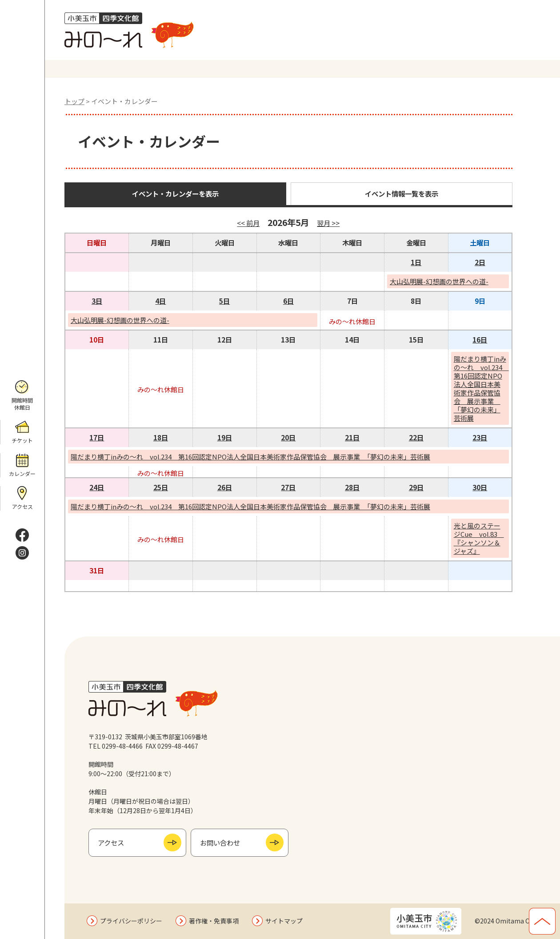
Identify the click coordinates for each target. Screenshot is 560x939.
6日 (288, 301)
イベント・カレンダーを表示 (175, 193)
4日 (160, 301)
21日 (352, 437)
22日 (416, 437)
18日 (161, 437)
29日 (416, 487)
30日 (480, 487)
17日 (97, 437)
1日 (416, 262)
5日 (224, 301)
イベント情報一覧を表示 (402, 193)
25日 (161, 487)
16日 (480, 339)
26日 (225, 487)
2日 (480, 262)
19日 (225, 437)
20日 (288, 437)
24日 (97, 487)
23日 (480, 437)
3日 (97, 301)
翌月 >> (328, 223)
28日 (352, 487)
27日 (288, 487)
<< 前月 (248, 223)
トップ (74, 101)
